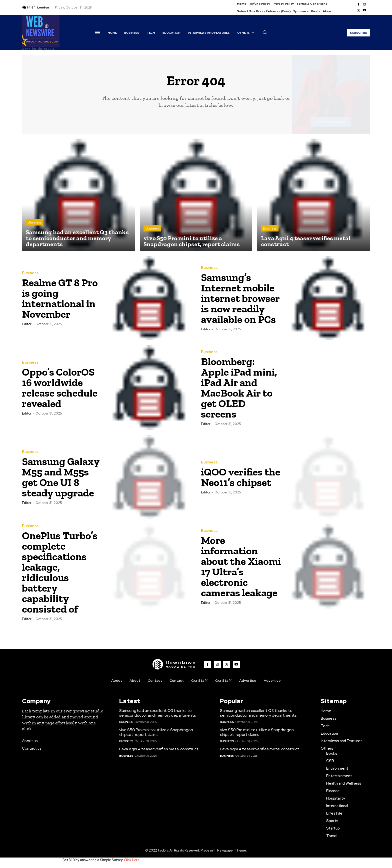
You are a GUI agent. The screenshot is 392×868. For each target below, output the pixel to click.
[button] (265, 32)
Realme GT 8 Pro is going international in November (60, 298)
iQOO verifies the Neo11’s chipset (241, 477)
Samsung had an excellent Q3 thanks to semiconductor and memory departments (158, 713)
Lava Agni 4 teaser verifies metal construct (159, 749)
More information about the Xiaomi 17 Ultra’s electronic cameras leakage (241, 566)
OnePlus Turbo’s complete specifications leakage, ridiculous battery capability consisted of (60, 572)
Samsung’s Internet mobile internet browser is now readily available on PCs (240, 298)
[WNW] (174, 664)
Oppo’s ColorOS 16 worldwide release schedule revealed (60, 388)
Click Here (132, 860)
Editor (27, 324)
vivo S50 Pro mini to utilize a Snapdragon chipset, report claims (156, 732)
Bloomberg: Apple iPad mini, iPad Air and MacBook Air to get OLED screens (239, 388)
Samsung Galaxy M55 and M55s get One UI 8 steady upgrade (61, 477)
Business (34, 222)
